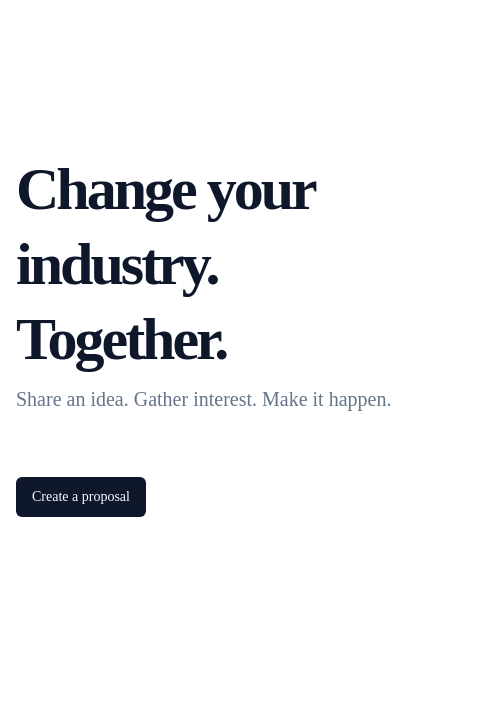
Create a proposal (81, 496)
